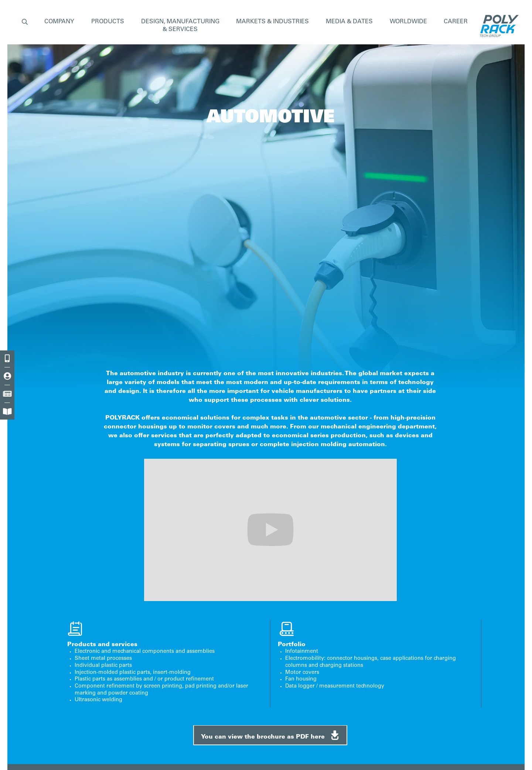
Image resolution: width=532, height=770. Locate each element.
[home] (497, 26)
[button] (25, 22)
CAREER (456, 22)
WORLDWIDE (408, 22)
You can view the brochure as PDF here (271, 735)
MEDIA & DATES (349, 22)
